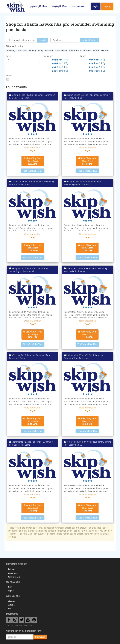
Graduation (86, 51)
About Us (11, 601)
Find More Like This (33, 171)
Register (11, 591)
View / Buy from (33, 161)
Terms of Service (14, 577)
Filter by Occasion (15, 46)
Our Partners (78, 6)
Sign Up (107, 6)
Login (96, 6)
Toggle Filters (90, 40)
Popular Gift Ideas (39, 6)
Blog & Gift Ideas (59, 6)
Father (96, 51)
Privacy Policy (13, 573)
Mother (105, 51)
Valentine (74, 51)
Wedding (49, 51)
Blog (10, 609)
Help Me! (11, 569)
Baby (40, 51)
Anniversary (61, 51)
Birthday (11, 51)
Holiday (33, 51)
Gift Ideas (12, 605)
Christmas (22, 51)
